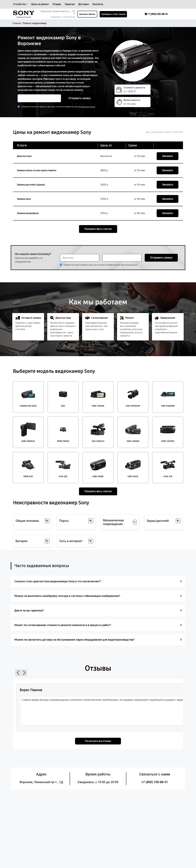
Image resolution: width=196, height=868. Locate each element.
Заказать (168, 156)
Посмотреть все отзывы (98, 741)
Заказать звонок (87, 14)
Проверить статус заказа (113, 14)
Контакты (98, 4)
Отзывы (57, 4)
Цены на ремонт (40, 4)
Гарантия (70, 4)
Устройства (19, 4)
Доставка (83, 4)
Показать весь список (98, 229)
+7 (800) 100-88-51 (155, 782)
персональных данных (87, 107)
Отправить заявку (80, 98)
